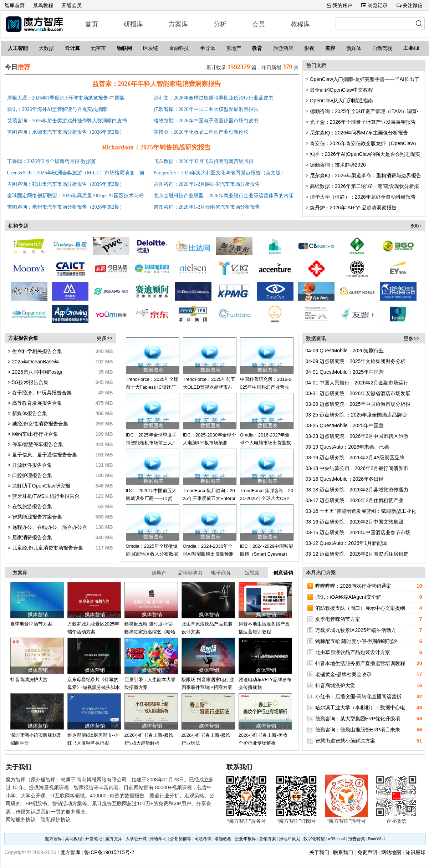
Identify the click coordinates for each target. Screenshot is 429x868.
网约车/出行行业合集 (35, 434)
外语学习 (158, 839)
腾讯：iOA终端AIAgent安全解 (348, 597)
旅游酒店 (283, 48)
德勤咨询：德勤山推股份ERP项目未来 (358, 730)
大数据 (46, 48)
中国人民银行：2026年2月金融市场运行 (357, 383)
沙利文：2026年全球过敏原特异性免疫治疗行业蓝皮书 (214, 98)
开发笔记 (94, 839)
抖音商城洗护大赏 (29, 680)
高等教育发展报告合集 (36, 403)
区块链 (150, 48)
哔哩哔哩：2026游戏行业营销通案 (353, 586)
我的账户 (339, 5)
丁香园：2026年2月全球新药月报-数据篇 (52, 161)
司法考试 (203, 839)
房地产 (234, 48)
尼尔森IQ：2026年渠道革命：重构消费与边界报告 (366, 175)
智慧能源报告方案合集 (36, 517)
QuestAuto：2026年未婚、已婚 (348, 447)
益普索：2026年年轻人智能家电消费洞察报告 (157, 84)
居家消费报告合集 (31, 537)
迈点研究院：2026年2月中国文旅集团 (355, 522)
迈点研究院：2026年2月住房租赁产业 (355, 500)
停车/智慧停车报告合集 (37, 444)
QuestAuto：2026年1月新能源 (346, 543)
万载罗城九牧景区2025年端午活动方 (356, 630)
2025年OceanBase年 (35, 362)
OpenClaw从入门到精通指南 (341, 101)
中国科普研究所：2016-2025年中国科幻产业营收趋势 (266, 387)
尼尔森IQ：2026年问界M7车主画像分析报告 (359, 133)
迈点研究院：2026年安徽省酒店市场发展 (358, 393)
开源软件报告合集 (31, 465)
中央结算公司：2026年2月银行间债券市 (357, 468)
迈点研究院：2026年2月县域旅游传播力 (357, 490)
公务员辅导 (180, 839)
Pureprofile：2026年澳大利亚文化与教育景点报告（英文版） (220, 173)
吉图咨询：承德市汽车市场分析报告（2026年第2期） (66, 132)
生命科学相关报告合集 (36, 351)
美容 (330, 48)
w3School (336, 839)
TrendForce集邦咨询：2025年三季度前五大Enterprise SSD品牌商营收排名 (209, 499)
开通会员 (72, 5)
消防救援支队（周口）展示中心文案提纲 (360, 608)
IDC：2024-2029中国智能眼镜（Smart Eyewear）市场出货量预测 (267, 554)
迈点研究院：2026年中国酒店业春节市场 (358, 532)
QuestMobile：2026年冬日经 (345, 479)
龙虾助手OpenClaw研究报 (40, 486)
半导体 (208, 48)
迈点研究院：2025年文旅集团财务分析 (356, 361)
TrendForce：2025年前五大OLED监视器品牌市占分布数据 (209, 387)
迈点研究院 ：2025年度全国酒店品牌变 (356, 415)
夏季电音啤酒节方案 (31, 624)
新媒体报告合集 (29, 413)
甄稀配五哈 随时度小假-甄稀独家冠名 (357, 641)
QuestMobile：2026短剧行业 (345, 351)
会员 (259, 24)
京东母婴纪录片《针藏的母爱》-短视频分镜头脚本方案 (94, 688)
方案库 (178, 24)
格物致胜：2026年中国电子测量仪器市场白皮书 (206, 121)
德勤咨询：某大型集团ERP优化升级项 (358, 719)
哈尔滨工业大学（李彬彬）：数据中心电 (360, 708)
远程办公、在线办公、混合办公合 (49, 527)
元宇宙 (98, 48)
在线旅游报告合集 (31, 506)
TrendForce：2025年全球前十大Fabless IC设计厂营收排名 (152, 387)
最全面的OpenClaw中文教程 (341, 90)
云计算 (72, 48)
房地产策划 (290, 839)
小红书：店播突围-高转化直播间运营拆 (359, 696)
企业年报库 (245, 839)
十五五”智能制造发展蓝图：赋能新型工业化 (361, 511)
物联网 (124, 48)
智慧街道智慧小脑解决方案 (345, 741)
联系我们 (343, 852)
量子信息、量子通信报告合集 (44, 455)
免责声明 (367, 852)
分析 (220, 24)
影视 (309, 48)
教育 (257, 48)
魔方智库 (53, 839)
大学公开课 (136, 839)
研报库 (133, 24)
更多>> (104, 338)
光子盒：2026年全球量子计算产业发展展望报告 (363, 122)
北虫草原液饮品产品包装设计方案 (353, 652)
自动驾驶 (382, 48)
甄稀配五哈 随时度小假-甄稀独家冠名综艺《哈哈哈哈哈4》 (150, 632)
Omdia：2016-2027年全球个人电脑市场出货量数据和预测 (265, 443)
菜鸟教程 (43, 5)
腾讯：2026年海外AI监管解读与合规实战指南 (57, 109)
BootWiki (376, 839)
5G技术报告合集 (30, 382)
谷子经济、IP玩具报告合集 (41, 393)
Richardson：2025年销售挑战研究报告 (156, 147)
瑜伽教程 (223, 839)
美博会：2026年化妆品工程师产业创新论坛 (201, 132)
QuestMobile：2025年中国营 (345, 372)
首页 (92, 24)
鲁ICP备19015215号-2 (109, 852)
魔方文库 (114, 839)
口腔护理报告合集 (31, 475)
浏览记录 (374, 5)
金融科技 (179, 48)
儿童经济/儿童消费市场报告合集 (47, 548)
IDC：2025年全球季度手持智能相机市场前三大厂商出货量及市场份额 (151, 443)
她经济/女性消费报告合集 (40, 424)
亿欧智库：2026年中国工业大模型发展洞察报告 (206, 109)
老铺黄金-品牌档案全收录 (344, 674)
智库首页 (15, 5)
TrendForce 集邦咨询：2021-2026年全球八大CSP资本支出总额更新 (267, 499)
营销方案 (267, 839)
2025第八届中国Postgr (37, 372)
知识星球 (415, 852)
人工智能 (18, 48)
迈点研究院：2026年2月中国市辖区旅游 (357, 436)
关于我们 (319, 852)
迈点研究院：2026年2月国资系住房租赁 (357, 554)
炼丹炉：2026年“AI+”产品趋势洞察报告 (353, 208)
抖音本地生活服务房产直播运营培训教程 (360, 663)
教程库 (300, 24)
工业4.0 (412, 48)
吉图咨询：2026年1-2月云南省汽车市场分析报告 (207, 207)
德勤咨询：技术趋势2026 (338, 165)
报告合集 (357, 839)
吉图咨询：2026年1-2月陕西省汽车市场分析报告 (207, 184)
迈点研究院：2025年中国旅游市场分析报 (358, 404)
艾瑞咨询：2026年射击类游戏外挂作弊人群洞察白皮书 (67, 121)
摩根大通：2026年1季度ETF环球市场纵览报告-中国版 (66, 98)
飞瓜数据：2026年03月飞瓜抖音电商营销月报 (204, 161)
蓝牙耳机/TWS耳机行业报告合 (45, 496)
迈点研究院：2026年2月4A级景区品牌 (355, 458)
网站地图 (391, 852)
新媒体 (354, 48)
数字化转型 (314, 839)
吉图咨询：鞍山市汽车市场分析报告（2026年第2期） (66, 184)
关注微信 (410, 5)
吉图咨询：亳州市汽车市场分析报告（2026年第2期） (66, 207)
